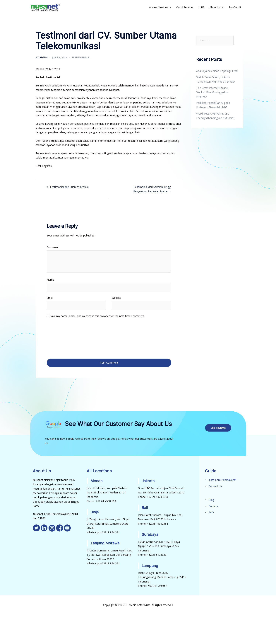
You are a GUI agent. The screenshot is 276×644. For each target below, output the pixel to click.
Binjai (95, 511)
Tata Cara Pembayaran (222, 479)
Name (50, 279)
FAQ (211, 511)
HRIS (202, 7)
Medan (97, 480)
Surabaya (150, 534)
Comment (53, 247)
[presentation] (62, 338)
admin (44, 58)
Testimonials (80, 58)
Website (116, 298)
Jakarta (148, 480)
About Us (215, 7)
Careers (213, 505)
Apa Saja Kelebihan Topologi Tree (217, 71)
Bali (145, 507)
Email (50, 298)
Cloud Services (185, 7)
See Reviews (218, 427)
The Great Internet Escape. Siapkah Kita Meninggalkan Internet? (212, 92)
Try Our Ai (235, 7)
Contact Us (215, 485)
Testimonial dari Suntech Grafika (69, 187)
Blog (211, 499)
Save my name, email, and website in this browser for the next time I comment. (97, 316)
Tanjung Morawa (105, 542)
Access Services (159, 7)
